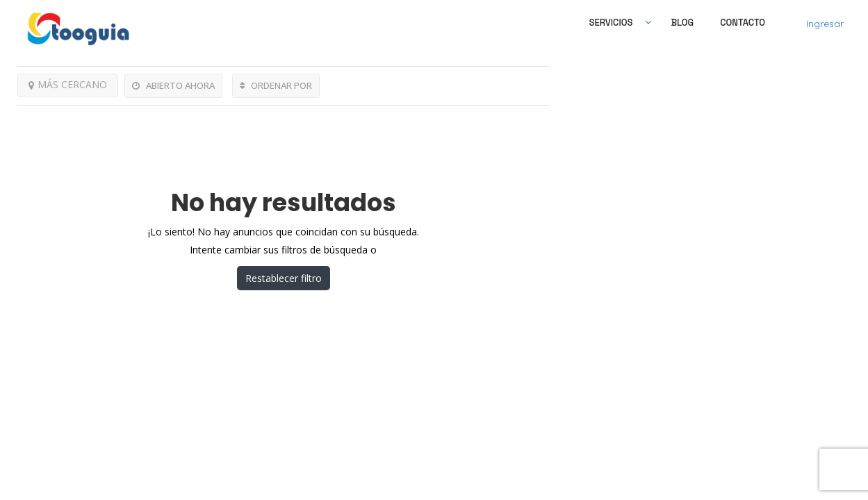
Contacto (743, 23)
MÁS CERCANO (68, 84)
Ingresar (825, 24)
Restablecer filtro (284, 278)
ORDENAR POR (276, 85)
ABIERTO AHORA (173, 85)
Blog (682, 23)
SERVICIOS (611, 23)
